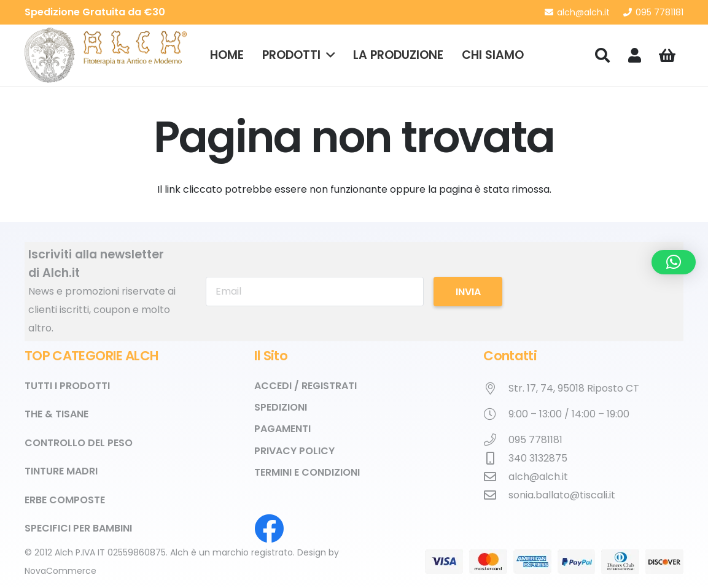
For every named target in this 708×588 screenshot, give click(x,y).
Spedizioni (281, 407)
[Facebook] (269, 528)
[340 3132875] (496, 458)
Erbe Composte (65, 500)
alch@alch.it (538, 477)
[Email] (315, 292)
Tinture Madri (61, 471)
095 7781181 (535, 440)
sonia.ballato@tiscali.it (562, 495)
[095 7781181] (496, 440)
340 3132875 (538, 458)
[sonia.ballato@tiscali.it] (496, 495)
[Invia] (468, 292)
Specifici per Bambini (78, 528)
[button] (328, 55)
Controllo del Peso (79, 443)
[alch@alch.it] (496, 477)
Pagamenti (282, 429)
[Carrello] (667, 56)
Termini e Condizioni (307, 472)
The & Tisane (56, 414)
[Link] (635, 55)
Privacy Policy (294, 451)
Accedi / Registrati (305, 386)
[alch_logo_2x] (106, 55)
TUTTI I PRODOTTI (67, 386)
